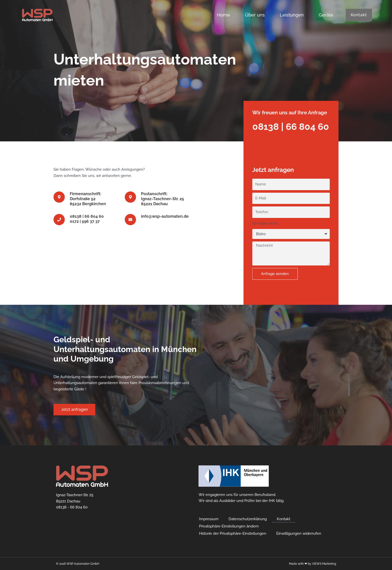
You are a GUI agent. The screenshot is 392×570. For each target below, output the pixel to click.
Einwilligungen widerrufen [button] (299, 533)
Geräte (326, 15)
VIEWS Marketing (324, 564)
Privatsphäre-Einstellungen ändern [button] (229, 526)
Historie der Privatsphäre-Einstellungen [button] (233, 533)
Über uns (255, 15)
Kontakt (283, 519)
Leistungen (292, 15)
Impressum (209, 519)
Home (223, 15)
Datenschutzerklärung (248, 519)
